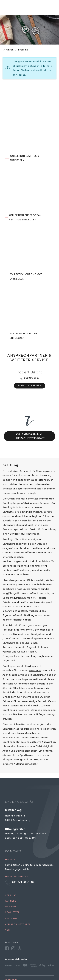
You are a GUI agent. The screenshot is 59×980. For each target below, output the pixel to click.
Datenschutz (12, 963)
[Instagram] (13, 929)
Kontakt (10, 840)
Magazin (10, 887)
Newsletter (12, 893)
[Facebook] (7, 929)
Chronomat (21, 664)
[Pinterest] (20, 929)
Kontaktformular (16, 857)
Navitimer (35, 651)
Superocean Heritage (15, 660)
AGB (7, 911)
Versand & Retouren (18, 905)
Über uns (11, 876)
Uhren (10, 50)
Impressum (11, 960)
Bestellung (12, 899)
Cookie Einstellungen (17, 967)
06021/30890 (30, 378)
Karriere (11, 882)
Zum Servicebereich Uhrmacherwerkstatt (29, 426)
